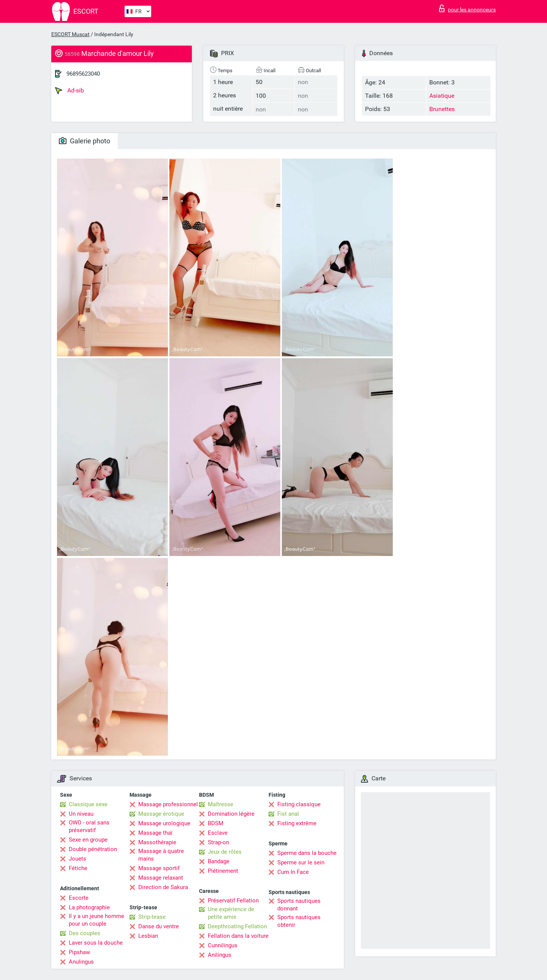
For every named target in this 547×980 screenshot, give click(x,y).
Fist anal (288, 814)
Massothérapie (157, 842)
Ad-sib (70, 91)
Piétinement (223, 871)
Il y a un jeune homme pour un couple (96, 920)
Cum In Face (293, 872)
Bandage (219, 861)
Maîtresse (221, 804)
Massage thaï (155, 833)
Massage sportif (159, 868)
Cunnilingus (223, 945)
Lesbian (148, 936)
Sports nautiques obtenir (299, 921)
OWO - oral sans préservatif (89, 826)
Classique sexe (88, 804)
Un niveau (81, 814)
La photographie (89, 907)
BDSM (216, 823)
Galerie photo (85, 141)
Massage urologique (164, 823)
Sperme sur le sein (301, 862)
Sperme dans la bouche (307, 853)
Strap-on (218, 842)
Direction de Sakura (163, 887)
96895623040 (83, 74)
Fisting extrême (297, 823)
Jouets (77, 859)
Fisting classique (299, 804)
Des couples (85, 933)
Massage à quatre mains (161, 855)
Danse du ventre (159, 926)
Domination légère (231, 814)
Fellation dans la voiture (238, 936)
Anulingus (81, 962)
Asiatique (442, 96)
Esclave (218, 833)
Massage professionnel (168, 804)
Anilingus (220, 955)
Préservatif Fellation (233, 901)
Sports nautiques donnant (299, 905)
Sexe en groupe (88, 840)
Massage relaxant (161, 878)
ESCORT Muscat (70, 34)
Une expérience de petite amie (231, 913)
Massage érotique (161, 814)
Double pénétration (93, 849)
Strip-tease (152, 917)
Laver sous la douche (96, 943)
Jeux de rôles (225, 852)
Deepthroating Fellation (237, 926)
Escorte (79, 898)
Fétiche (78, 868)
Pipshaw (79, 952)
